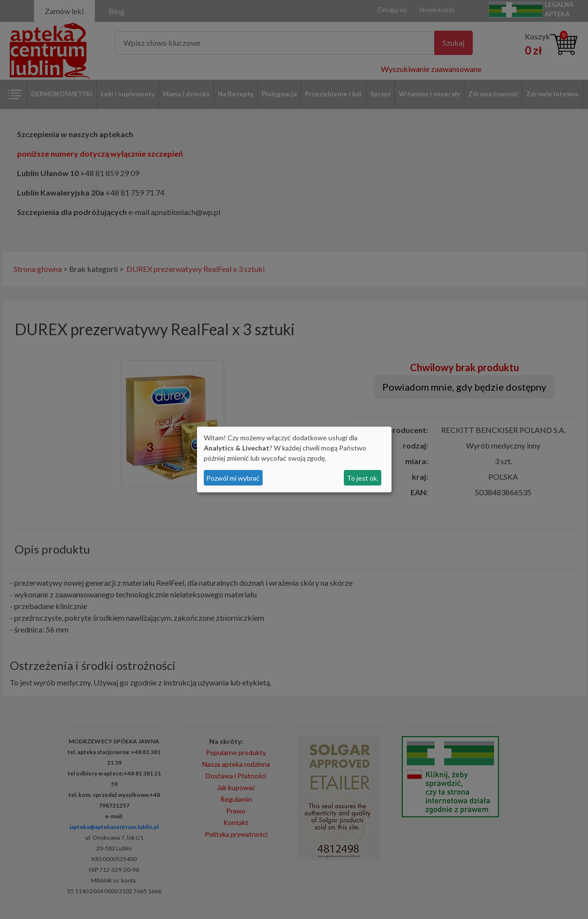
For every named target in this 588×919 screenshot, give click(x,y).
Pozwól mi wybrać (233, 478)
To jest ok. (363, 478)
